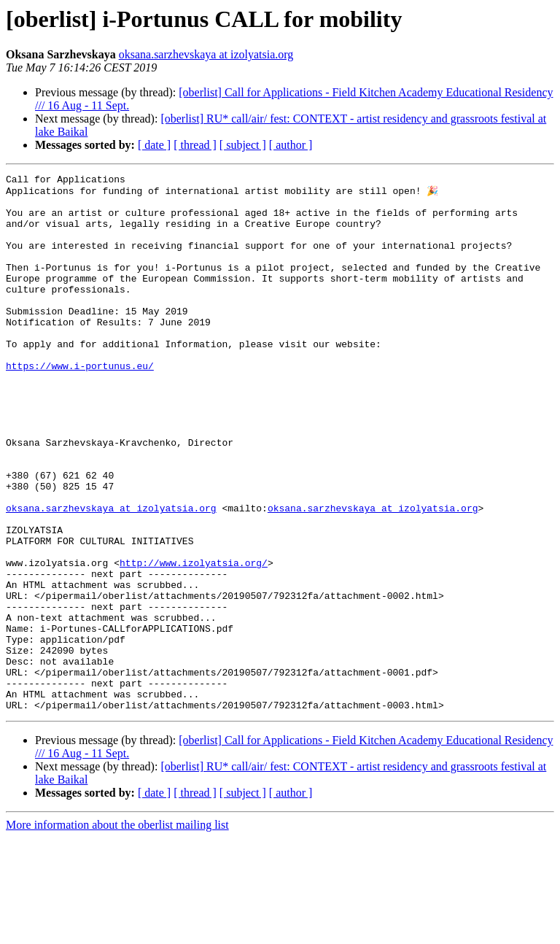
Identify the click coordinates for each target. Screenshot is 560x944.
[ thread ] (195, 145)
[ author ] (291, 145)
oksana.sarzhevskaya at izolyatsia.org (206, 54)
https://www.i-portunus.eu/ (80, 404)
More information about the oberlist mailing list (117, 931)
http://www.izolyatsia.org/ (194, 641)
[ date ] (154, 145)
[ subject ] (243, 145)
